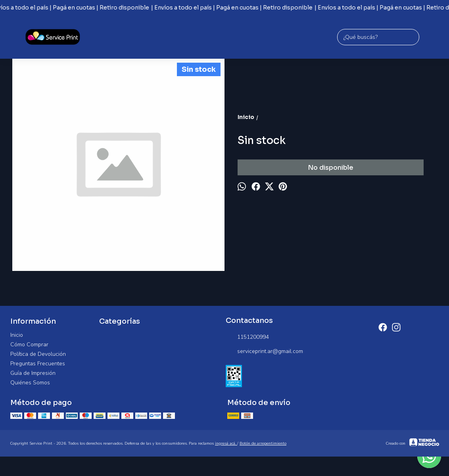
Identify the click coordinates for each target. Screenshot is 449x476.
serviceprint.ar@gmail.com (264, 351)
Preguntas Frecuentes (38, 364)
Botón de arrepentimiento (263, 443)
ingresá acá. (226, 443)
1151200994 (247, 337)
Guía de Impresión (33, 373)
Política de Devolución (38, 354)
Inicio (17, 335)
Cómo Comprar (29, 345)
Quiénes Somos (30, 383)
